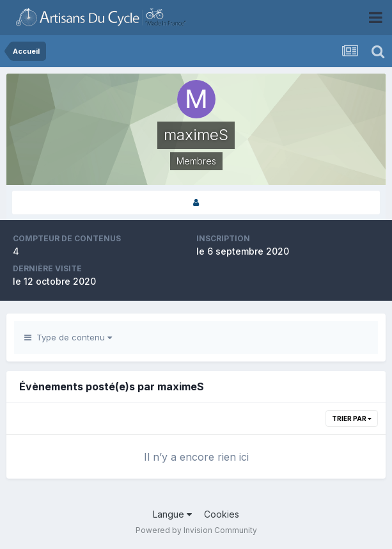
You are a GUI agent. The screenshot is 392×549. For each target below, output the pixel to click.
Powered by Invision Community (196, 530)
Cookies (222, 514)
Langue (172, 514)
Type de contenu (68, 337)
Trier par (352, 418)
